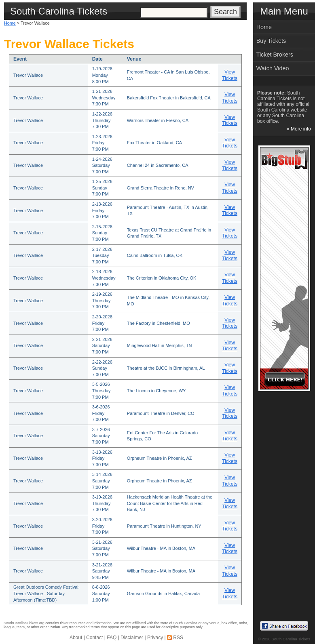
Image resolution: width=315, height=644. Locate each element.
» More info (299, 129)
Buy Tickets (271, 41)
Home (10, 23)
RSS (178, 638)
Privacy (155, 638)
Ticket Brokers (275, 55)
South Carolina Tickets (291, 639)
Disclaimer (132, 638)
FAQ (112, 638)
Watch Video (273, 68)
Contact (94, 638)
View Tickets (230, 75)
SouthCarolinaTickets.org (24, 623)
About (76, 638)
